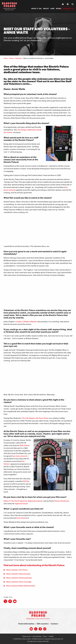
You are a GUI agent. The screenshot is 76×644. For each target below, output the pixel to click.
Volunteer (19, 58)
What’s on (36, 9)
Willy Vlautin (25, 445)
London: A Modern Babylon (26, 322)
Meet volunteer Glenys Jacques (18, 574)
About (46, 9)
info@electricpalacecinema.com (54, 639)
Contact (54, 624)
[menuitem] (36, 9)
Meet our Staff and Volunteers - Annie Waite (38, 58)
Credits (51, 636)
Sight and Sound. (22, 504)
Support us (68, 9)
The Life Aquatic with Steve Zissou (36, 418)
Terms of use (27, 636)
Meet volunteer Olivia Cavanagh (19, 582)
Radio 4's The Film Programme (15, 501)
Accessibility (37, 636)
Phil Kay (26, 481)
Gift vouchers (43, 624)
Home (6, 58)
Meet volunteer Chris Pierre (17, 570)
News (59, 9)
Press (45, 636)
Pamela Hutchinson (62, 501)
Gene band (21, 518)
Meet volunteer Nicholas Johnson (19, 578)
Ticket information (26, 624)
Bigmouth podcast (35, 501)
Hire (53, 9)
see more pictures (20, 456)
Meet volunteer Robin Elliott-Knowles (21, 586)
